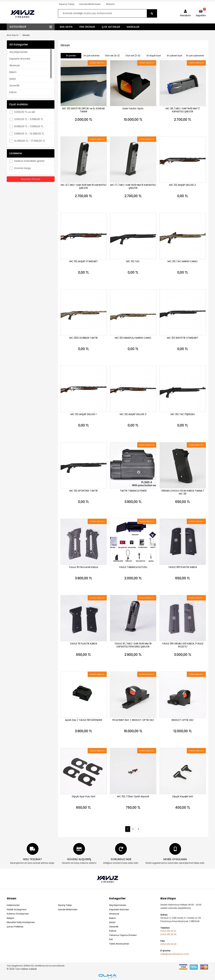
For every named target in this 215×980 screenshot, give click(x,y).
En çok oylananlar (195, 56)
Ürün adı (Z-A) (133, 56)
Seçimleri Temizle (31, 179)
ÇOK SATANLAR (111, 27)
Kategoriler (117, 898)
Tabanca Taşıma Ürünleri (123, 935)
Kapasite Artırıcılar (20, 59)
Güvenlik (14, 85)
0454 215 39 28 (168, 944)
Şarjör (13, 79)
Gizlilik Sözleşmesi (17, 910)
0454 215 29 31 (168, 931)
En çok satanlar (92, 56)
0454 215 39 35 (168, 934)
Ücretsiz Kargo (23, 168)
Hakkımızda (13, 905)
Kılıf (111, 939)
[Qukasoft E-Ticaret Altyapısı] (107, 976)
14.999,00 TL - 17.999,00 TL (30, 141)
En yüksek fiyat (175, 56)
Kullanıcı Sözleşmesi (18, 914)
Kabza (13, 92)
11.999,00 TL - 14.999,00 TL (29, 134)
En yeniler (71, 56)
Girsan (12, 898)
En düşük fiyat (154, 56)
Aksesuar (15, 65)
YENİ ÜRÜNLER (87, 27)
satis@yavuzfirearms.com (175, 954)
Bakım (13, 72)
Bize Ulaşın (168, 898)
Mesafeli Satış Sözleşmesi (21, 922)
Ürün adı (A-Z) (112, 56)
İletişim (110, 4)
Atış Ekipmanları (18, 52)
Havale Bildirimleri (90, 4)
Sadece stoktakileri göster (29, 161)
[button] (185, 13)
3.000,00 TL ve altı (25, 112)
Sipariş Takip (67, 4)
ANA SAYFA (66, 27)
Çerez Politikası (15, 927)
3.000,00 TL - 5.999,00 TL (29, 119)
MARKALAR (133, 27)
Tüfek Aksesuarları (119, 944)
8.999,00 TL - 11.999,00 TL (29, 126)
